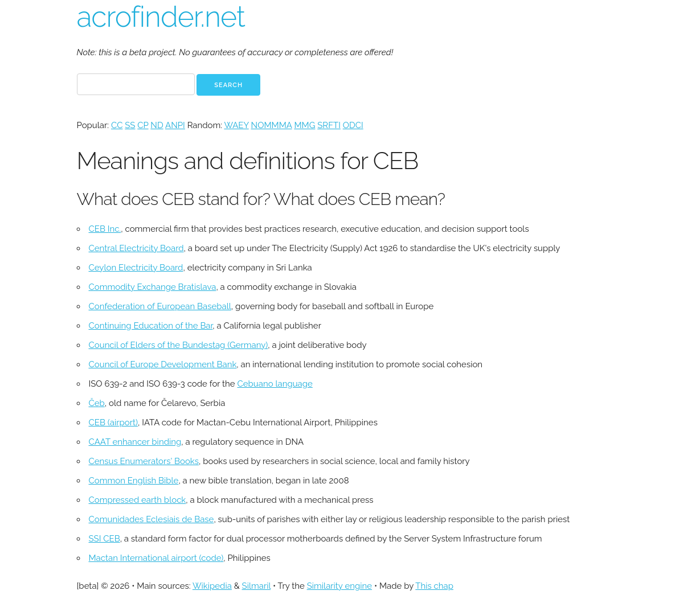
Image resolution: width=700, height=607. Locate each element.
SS (130, 125)
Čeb (97, 403)
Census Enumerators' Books (144, 461)
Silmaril (257, 586)
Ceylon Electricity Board (136, 268)
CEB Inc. (105, 229)
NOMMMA (272, 125)
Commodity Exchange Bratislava (153, 287)
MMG (304, 125)
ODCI (353, 125)
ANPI (175, 125)
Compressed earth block (138, 500)
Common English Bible (134, 481)
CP (143, 125)
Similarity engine (339, 586)
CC (117, 125)
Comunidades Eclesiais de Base (152, 519)
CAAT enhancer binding (135, 442)
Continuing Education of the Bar (151, 326)
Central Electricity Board (136, 248)
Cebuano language (275, 384)
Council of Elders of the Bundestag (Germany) (179, 345)
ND (157, 125)
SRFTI (329, 125)
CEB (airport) (113, 423)
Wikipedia (212, 586)
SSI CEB (105, 539)
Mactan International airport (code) (156, 558)
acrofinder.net (161, 17)
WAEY (236, 125)
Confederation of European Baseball (160, 306)
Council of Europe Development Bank (163, 364)
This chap (434, 586)
